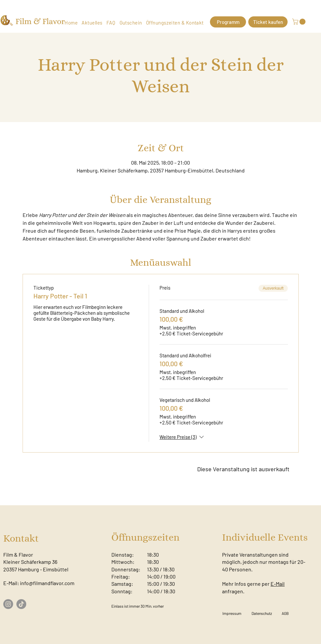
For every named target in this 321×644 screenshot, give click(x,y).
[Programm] (228, 22)
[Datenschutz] (262, 613)
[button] (300, 22)
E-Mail (278, 584)
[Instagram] (8, 604)
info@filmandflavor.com (47, 583)
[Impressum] (232, 613)
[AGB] (285, 613)
